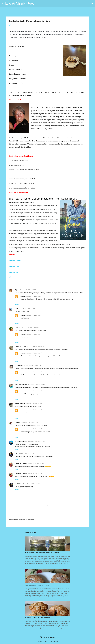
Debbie (17, 422)
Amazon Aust (14, 267)
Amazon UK (14, 273)
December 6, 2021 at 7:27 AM (34, 429)
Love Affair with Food (20, 3)
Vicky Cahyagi (20, 403)
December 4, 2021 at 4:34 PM (34, 404)
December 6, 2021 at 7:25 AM (34, 353)
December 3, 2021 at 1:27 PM (28, 290)
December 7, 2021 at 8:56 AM (36, 442)
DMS (17, 453)
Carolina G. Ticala (21, 463)
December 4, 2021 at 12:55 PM (36, 385)
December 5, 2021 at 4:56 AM (29, 423)
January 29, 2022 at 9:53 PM (36, 463)
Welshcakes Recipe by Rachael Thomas (37, 585)
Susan (23, 296)
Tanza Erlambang (21, 441)
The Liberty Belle (21, 385)
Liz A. (17, 309)
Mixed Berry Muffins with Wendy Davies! (37, 617)
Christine (18, 328)
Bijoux (17, 290)
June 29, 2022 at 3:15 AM (35, 474)
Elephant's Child (20, 347)
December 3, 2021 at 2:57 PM (28, 309)
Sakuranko (19, 484)
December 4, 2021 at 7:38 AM (32, 366)
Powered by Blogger (47, 637)
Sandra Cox (19, 366)
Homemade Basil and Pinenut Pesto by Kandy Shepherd (42, 553)
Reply (17, 305)
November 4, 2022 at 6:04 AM (32, 484)
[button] (10, 25)
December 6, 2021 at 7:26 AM (34, 372)
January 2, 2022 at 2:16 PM (27, 453)
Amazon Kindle (15, 261)
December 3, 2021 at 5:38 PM (30, 328)
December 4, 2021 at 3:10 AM (34, 296)
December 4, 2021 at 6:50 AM (35, 347)
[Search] (37, 3)
